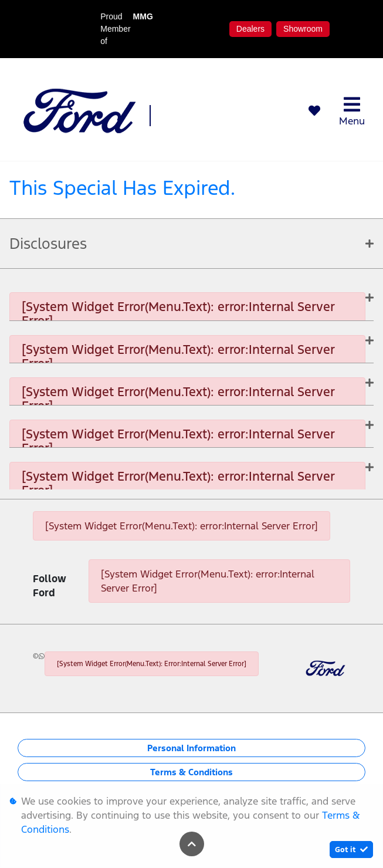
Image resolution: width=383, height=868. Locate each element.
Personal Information (192, 748)
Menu (352, 111)
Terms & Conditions (192, 772)
